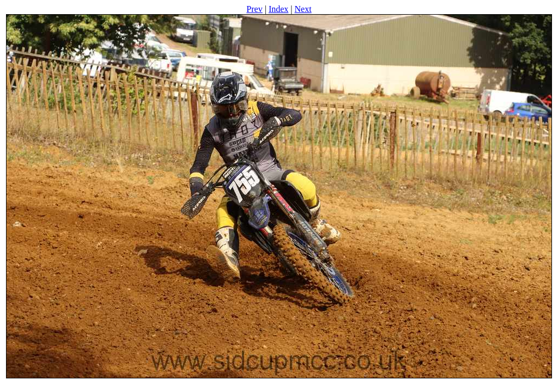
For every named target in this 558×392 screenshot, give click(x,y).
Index (278, 9)
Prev (254, 9)
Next (303, 9)
